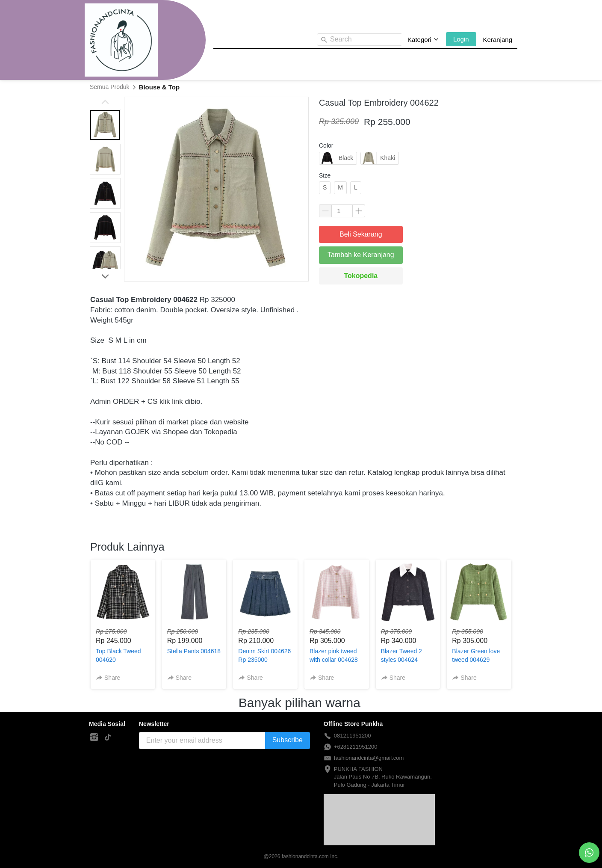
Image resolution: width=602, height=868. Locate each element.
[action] (589, 853)
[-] (94, 738)
